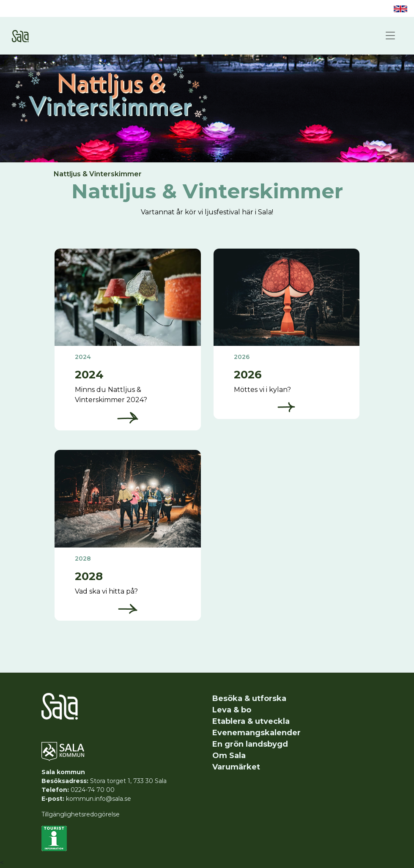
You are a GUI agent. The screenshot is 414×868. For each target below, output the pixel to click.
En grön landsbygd (250, 744)
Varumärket (236, 767)
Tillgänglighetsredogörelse (81, 814)
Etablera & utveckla (251, 721)
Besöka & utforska (249, 698)
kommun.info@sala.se (99, 799)
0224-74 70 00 (93, 790)
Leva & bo (232, 710)
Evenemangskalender (256, 733)
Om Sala (229, 756)
